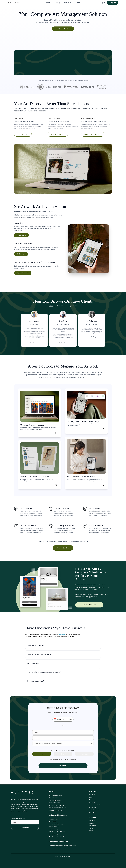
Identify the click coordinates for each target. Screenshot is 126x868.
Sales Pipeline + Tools (55, 800)
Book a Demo (21, 254)
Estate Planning (54, 834)
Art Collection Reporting (56, 824)
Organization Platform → (93, 134)
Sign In (103, 3)
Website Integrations (55, 803)
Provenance (53, 821)
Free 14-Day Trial (63, 29)
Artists (51, 306)
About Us (92, 821)
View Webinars (21, 235)
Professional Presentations (57, 805)
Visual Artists (93, 795)
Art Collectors (93, 807)
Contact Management (55, 829)
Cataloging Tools (54, 819)
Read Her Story (34, 343)
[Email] (25, 822)
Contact (92, 823)
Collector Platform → (58, 134)
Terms (63, 759)
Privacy (91, 831)
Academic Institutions (95, 805)
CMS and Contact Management (58, 808)
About (78, 3)
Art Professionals (94, 810)
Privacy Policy (71, 759)
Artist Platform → (23, 134)
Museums (92, 800)
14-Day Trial (112, 3)
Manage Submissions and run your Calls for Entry (63, 845)
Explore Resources (23, 273)
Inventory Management (56, 795)
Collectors (60, 306)
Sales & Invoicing (54, 826)
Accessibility (93, 826)
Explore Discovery (89, 605)
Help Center (62, 634)
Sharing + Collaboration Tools (57, 831)
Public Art (92, 802)
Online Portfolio (54, 798)
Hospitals (92, 812)
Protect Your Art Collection (57, 836)
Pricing (58, 3)
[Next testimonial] (109, 330)
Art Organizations (72, 306)
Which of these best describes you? (63, 750)
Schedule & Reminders (55, 810)
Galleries (92, 797)
